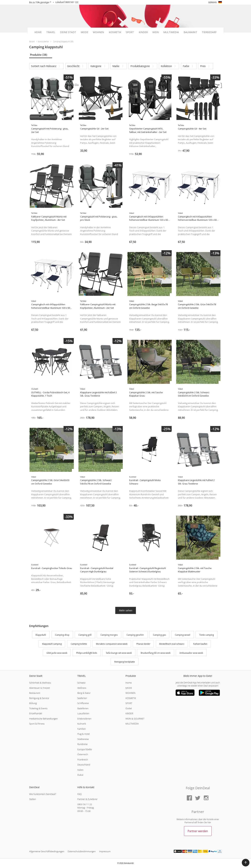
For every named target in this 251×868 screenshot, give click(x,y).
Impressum (105, 851)
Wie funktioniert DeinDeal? (43, 794)
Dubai (80, 775)
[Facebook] (189, 798)
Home (38, 32)
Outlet (129, 708)
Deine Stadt (68, 32)
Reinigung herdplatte (125, 662)
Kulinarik (82, 724)
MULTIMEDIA (132, 724)
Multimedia (171, 32)
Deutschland (84, 765)
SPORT (129, 703)
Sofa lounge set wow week (119, 653)
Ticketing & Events (38, 708)
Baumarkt (190, 32)
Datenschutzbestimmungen (82, 851)
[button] (246, 863)
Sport (130, 32)
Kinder (143, 32)
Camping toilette (79, 644)
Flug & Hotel (83, 734)
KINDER (129, 713)
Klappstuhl (41, 635)
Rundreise (82, 744)
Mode (84, 32)
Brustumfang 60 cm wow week (156, 653)
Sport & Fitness (37, 724)
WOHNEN (130, 693)
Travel (51, 32)
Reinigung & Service (39, 698)
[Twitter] (198, 798)
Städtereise (83, 739)
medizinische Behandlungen (43, 719)
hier (209, 822)
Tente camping (207, 635)
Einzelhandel (36, 713)
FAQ (79, 794)
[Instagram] (206, 798)
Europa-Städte (85, 749)
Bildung (33, 703)
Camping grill (85, 635)
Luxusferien (83, 713)
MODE (129, 688)
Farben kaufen (200, 644)
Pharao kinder (143, 644)
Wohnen (98, 32)
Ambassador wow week (191, 653)
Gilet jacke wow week (57, 653)
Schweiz (81, 683)
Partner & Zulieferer (87, 799)
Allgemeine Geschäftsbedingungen (47, 851)
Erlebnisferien (84, 719)
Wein (156, 32)
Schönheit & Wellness (40, 683)
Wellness (82, 688)
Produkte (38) (39, 55)
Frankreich (83, 760)
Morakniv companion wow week (112, 644)
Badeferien (83, 708)
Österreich (83, 754)
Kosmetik (115, 32)
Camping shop (62, 635)
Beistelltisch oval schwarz (172, 644)
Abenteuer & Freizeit (40, 688)
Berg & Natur (84, 693)
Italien (80, 770)
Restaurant (35, 693)
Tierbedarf (209, 32)
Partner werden (198, 831)
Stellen (33, 799)
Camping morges (109, 635)
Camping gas (159, 635)
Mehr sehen (126, 610)
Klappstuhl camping (52, 644)
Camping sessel (183, 635)
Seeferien (82, 698)
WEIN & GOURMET (135, 719)
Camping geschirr (135, 635)
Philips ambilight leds (87, 653)
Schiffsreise (83, 703)
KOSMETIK (131, 698)
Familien (81, 729)
